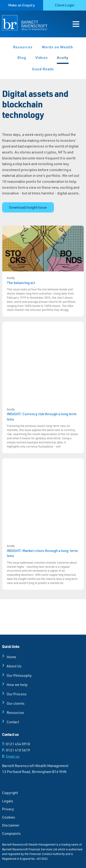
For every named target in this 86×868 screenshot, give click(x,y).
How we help (17, 685)
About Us (14, 666)
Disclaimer (11, 825)
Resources (23, 47)
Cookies (9, 817)
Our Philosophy (19, 675)
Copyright (10, 793)
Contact (13, 722)
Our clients (16, 703)
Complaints (11, 833)
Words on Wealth (57, 47)
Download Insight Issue (28, 207)
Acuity (63, 57)
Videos (42, 57)
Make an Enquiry (22, 5)
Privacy (8, 809)
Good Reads (43, 69)
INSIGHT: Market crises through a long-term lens (43, 565)
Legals (8, 801)
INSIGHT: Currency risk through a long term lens (43, 428)
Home (11, 657)
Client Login (65, 5)
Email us (13, 756)
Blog (22, 57)
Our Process (17, 694)
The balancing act (43, 294)
